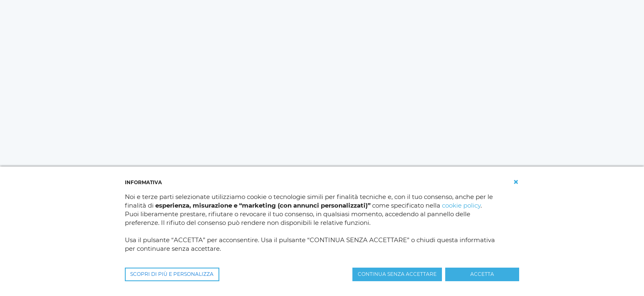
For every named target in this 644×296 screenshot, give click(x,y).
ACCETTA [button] (482, 274)
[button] (516, 182)
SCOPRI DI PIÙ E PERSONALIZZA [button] (172, 274)
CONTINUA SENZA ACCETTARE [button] (397, 274)
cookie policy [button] (461, 205)
